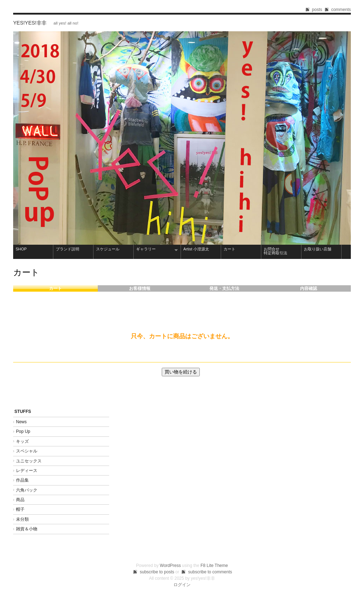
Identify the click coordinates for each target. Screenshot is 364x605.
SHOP (21, 249)
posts (317, 10)
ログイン (182, 585)
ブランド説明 (68, 249)
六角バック (27, 490)
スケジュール (108, 249)
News (21, 422)
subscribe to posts (157, 572)
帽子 (20, 509)
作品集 (25, 480)
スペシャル (27, 451)
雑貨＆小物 (27, 529)
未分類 (22, 519)
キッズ (22, 441)
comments (341, 10)
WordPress (170, 566)
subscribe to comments (210, 572)
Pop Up (23, 431)
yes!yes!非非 (30, 23)
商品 (20, 500)
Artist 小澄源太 (196, 249)
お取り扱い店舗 (318, 249)
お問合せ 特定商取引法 (281, 251)
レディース (27, 471)
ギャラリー (156, 250)
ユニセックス (29, 461)
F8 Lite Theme (214, 566)
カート (229, 249)
